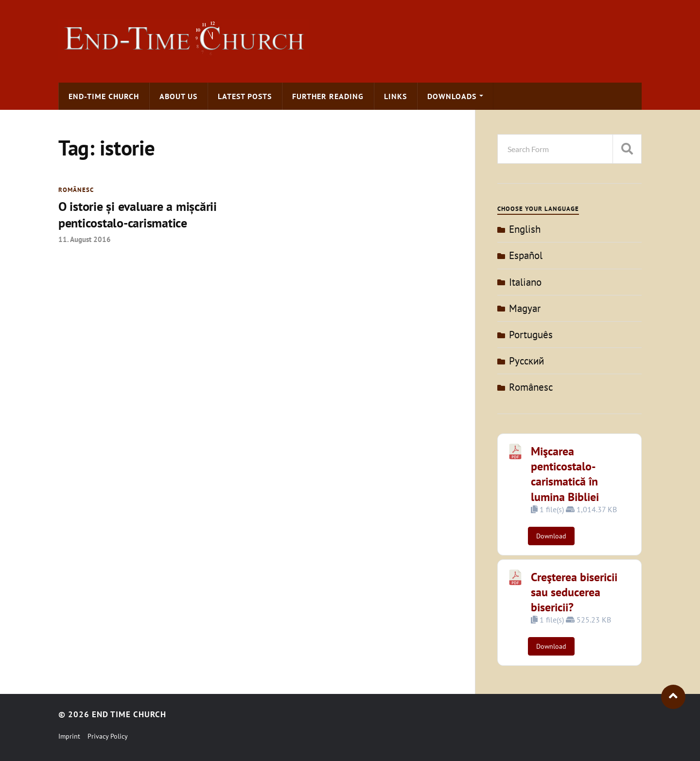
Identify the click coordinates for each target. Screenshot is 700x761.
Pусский (526, 361)
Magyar (525, 308)
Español (526, 255)
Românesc (76, 190)
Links (395, 96)
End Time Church (129, 714)
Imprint (69, 736)
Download (551, 536)
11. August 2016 (85, 239)
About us (178, 96)
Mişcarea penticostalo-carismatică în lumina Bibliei (565, 474)
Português (531, 335)
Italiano (525, 282)
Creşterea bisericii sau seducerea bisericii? (574, 592)
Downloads (452, 96)
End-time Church (104, 96)
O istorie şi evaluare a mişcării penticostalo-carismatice (138, 215)
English (525, 229)
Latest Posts (245, 96)
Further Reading (328, 96)
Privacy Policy (108, 736)
